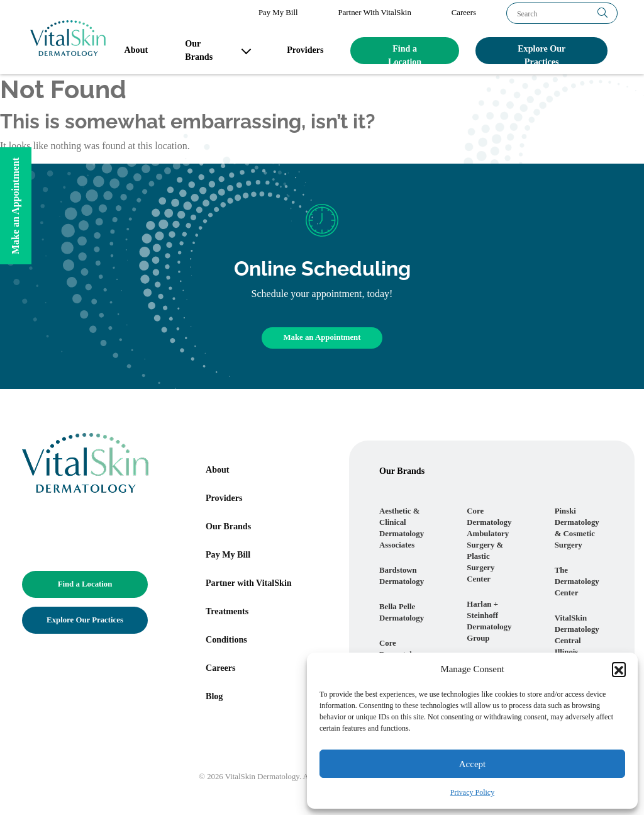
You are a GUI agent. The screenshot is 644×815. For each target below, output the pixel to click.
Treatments (227, 611)
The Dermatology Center (577, 582)
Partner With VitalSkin (375, 13)
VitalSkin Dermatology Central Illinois (577, 635)
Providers (305, 50)
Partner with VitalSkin (249, 583)
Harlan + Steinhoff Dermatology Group (489, 621)
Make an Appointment (322, 337)
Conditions (226, 639)
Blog (214, 696)
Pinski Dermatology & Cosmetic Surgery (577, 528)
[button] (619, 669)
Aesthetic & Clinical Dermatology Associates (402, 528)
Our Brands (199, 50)
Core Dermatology (402, 649)
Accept (472, 764)
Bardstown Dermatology (402, 576)
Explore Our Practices (541, 54)
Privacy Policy (472, 792)
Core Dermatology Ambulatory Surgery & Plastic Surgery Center (489, 545)
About (136, 50)
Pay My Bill (278, 13)
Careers (464, 13)
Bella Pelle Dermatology (402, 612)
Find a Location (405, 54)
